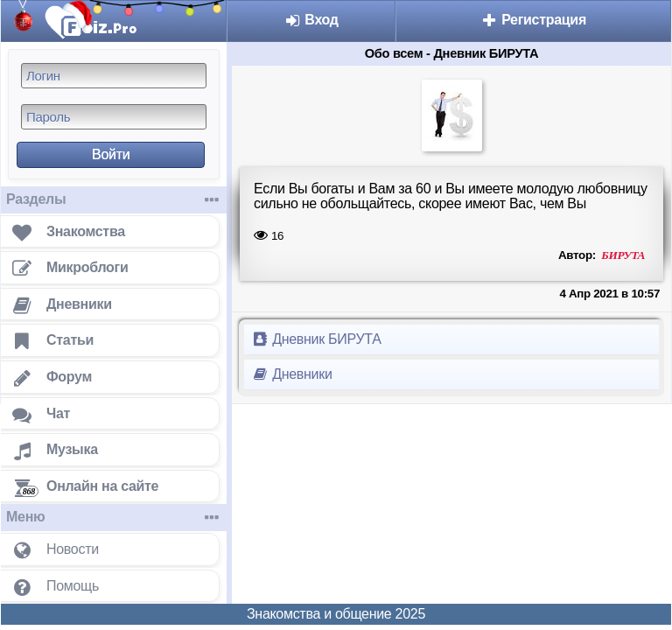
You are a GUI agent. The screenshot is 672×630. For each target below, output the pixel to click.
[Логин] (114, 76)
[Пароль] (114, 117)
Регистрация (533, 20)
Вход (311, 20)
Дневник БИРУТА (316, 339)
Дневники (292, 374)
